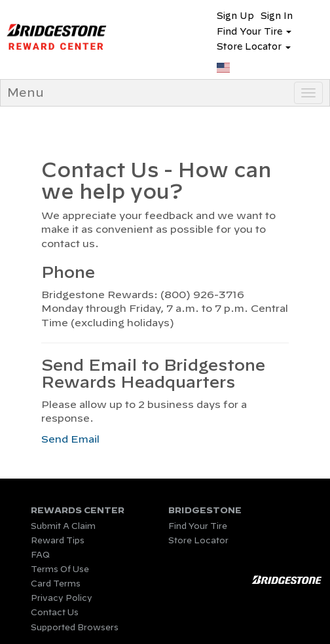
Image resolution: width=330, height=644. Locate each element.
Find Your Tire (198, 526)
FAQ (40, 554)
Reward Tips (58, 540)
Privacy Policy (62, 598)
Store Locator (198, 540)
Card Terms (56, 583)
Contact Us (55, 612)
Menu (26, 93)
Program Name (82, 37)
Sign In (277, 16)
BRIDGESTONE (205, 510)
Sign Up (235, 16)
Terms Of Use (60, 569)
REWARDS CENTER (78, 510)
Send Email (70, 439)
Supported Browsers (75, 627)
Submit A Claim (63, 526)
